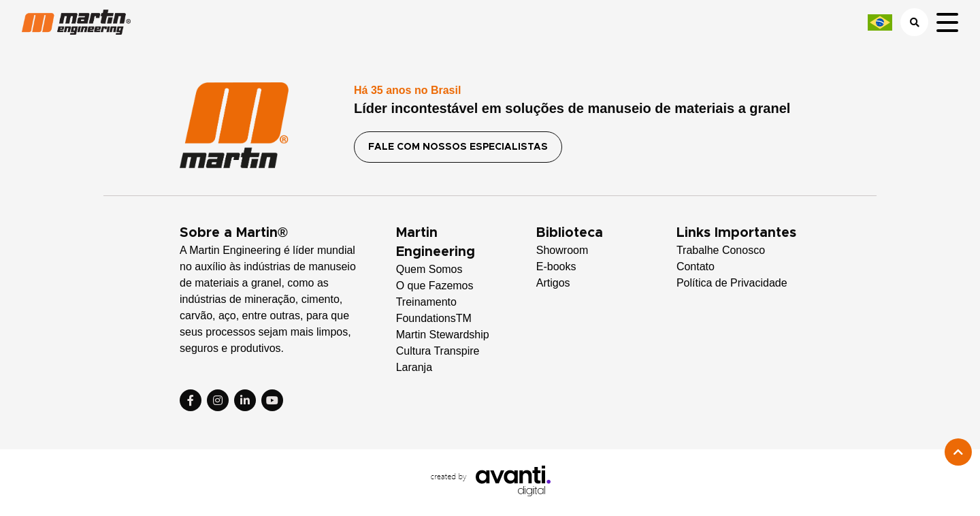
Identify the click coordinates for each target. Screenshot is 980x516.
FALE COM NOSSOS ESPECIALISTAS (458, 147)
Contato (696, 267)
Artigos (553, 283)
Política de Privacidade (732, 283)
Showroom (562, 250)
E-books (556, 267)
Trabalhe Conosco (721, 250)
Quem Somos (429, 269)
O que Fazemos (435, 286)
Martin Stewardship (443, 335)
